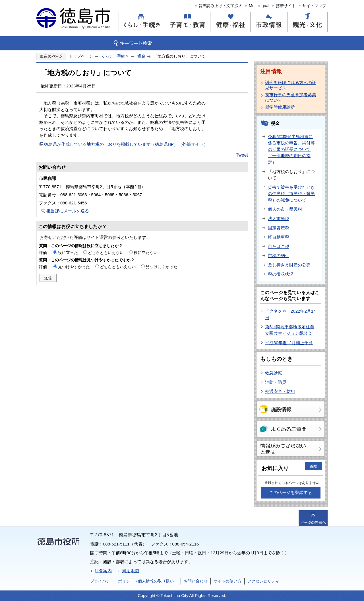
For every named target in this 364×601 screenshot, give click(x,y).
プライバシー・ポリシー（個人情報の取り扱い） (134, 581)
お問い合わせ (196, 581)
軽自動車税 (279, 237)
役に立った (68, 253)
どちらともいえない (106, 253)
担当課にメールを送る (68, 211)
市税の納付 (279, 256)
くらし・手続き (115, 56)
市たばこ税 (279, 246)
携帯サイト (286, 6)
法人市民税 (279, 219)
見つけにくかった (162, 267)
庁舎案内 (103, 571)
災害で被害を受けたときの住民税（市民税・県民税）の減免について (291, 194)
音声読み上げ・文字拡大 (220, 6)
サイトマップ (314, 6)
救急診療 (274, 373)
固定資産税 (279, 228)
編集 (314, 466)
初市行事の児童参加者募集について (291, 97)
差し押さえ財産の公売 (289, 265)
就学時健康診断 (280, 107)
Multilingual (259, 6)
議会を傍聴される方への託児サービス (291, 85)
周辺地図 (131, 571)
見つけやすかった (74, 267)
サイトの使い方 (227, 581)
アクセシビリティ (263, 581)
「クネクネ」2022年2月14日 (290, 314)
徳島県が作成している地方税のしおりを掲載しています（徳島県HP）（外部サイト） (126, 144)
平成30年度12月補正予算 (289, 343)
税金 (141, 56)
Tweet (242, 155)
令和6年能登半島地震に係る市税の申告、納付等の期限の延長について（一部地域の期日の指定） (291, 149)
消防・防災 (276, 382)
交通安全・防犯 (280, 391)
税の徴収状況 (281, 274)
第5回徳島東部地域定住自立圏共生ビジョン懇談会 (290, 330)
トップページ (81, 56)
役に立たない (146, 253)
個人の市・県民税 (285, 209)
